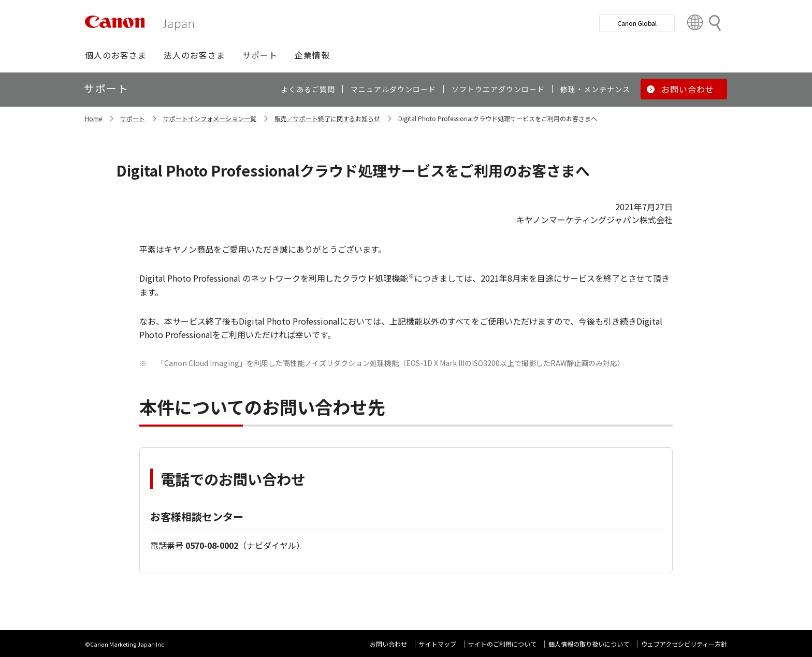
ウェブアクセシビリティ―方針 (684, 644)
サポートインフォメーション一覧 (210, 118)
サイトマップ (438, 644)
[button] (116, 55)
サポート (133, 118)
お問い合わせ (388, 644)
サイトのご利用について (502, 644)
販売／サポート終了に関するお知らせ (327, 118)
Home (93, 118)
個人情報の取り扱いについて (589, 644)
